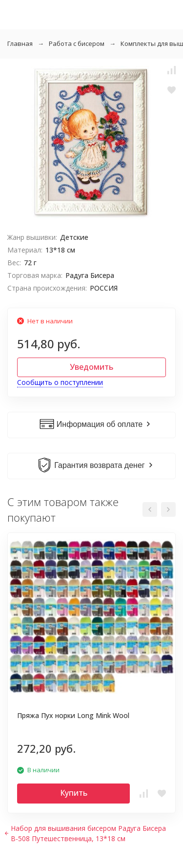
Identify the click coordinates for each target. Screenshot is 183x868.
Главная (20, 43)
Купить (74, 793)
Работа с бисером (77, 43)
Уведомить (91, 367)
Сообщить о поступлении (60, 382)
